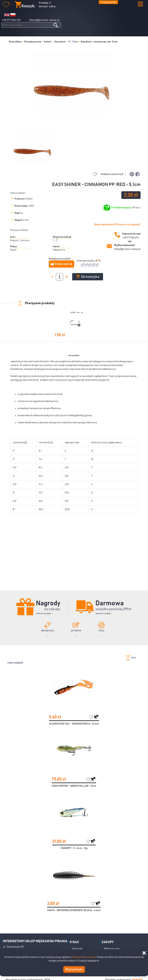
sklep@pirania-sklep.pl (45, 20)
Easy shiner (60, 42)
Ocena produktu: (86, 261)
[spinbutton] (59, 277)
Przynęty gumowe (33, 42)
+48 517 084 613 (11, 20)
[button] (140, 4)
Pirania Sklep (15, 42)
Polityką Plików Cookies (84, 957)
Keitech (48, 42)
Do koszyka (88, 277)
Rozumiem (74, 969)
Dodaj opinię (63, 264)
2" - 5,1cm (73, 42)
